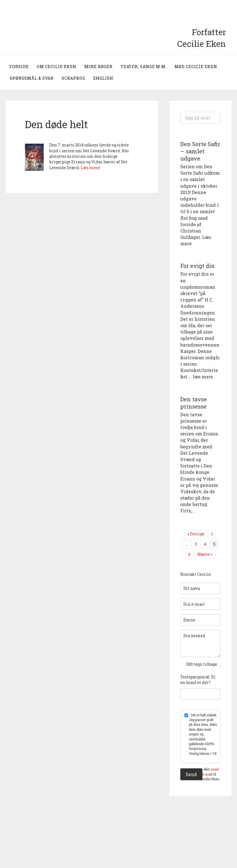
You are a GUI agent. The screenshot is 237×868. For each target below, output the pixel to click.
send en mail (209, 772)
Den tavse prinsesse (194, 403)
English (103, 78)
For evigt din (198, 266)
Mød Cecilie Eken (196, 67)
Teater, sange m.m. (144, 67)
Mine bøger (98, 67)
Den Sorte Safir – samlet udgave (200, 151)
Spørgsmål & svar (32, 78)
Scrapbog (73, 78)
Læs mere (90, 168)
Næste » (205, 554)
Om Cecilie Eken (57, 67)
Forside (19, 67)
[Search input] (200, 118)
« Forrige (196, 534)
